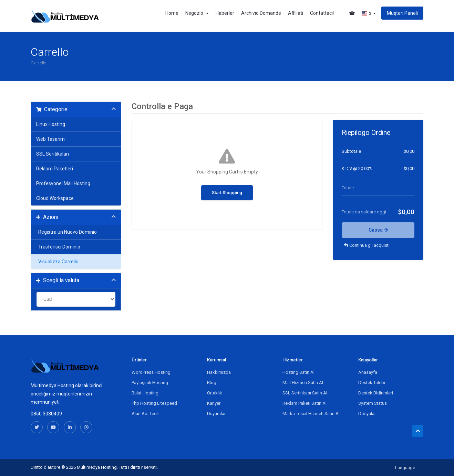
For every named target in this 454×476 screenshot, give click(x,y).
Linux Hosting (51, 124)
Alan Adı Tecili (146, 414)
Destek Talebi (372, 383)
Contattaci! (322, 13)
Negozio (197, 13)
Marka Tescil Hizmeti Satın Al (311, 414)
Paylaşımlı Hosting (150, 383)
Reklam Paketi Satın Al (305, 403)
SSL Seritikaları (53, 154)
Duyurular (216, 414)
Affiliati (296, 13)
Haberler (225, 13)
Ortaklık (215, 393)
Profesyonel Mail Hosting (63, 183)
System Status (373, 403)
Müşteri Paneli (402, 13)
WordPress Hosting (151, 372)
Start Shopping (227, 193)
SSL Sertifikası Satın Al (305, 393)
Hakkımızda (219, 372)
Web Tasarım (50, 139)
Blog (212, 383)
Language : (406, 468)
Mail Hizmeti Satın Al (303, 383)
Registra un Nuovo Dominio (66, 232)
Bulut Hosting (145, 393)
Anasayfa (368, 372)
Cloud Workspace (55, 198)
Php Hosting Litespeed (154, 403)
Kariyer (214, 403)
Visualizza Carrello (57, 262)
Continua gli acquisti (367, 245)
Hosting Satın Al (298, 372)
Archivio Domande (261, 13)
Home (172, 13)
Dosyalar (367, 414)
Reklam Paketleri (55, 169)
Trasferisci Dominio (58, 247)
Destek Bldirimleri (376, 393)
